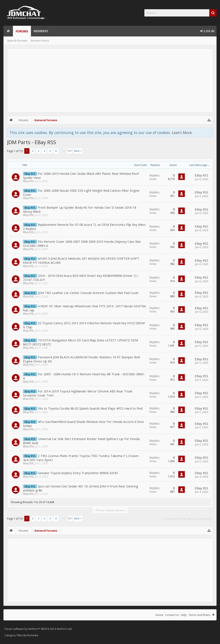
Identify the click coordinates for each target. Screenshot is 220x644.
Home (8, 31)
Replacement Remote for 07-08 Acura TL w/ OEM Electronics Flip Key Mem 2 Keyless (84, 227)
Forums (22, 31)
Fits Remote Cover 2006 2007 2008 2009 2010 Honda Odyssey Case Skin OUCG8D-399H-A (82, 244)
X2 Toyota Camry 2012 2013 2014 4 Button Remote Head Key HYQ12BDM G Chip (84, 325)
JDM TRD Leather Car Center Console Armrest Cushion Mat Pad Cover (88, 293)
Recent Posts (40, 41)
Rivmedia (33, 635)
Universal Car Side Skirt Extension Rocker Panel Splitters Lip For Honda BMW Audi (81, 441)
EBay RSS (28, 181)
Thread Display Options (110, 510)
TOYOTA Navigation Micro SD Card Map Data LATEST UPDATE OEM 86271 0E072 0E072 (80, 342)
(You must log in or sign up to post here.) (188, 519)
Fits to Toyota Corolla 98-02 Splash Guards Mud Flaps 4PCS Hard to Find (90, 408)
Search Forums (17, 41)
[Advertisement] (110, 80)
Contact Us (172, 615)
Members (41, 31)
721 (70, 151)
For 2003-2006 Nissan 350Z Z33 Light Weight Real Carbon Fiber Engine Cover (81, 192)
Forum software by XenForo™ (38, 629)
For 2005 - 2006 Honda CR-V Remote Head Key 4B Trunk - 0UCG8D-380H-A (84, 376)
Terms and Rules (199, 615)
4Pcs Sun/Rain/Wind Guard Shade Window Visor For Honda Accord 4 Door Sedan (84, 424)
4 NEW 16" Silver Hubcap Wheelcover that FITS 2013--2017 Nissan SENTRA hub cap (84, 308)
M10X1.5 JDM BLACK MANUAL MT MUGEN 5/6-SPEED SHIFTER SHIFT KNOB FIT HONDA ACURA (81, 260)
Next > (78, 151)
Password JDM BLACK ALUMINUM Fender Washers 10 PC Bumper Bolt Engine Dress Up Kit (82, 359)
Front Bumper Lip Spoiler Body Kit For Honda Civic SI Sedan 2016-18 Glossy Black (80, 209)
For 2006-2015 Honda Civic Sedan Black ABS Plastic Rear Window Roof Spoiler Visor (81, 176)
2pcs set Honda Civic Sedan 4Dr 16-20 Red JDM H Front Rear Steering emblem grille (81, 488)
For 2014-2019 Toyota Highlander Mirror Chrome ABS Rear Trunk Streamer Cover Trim (78, 393)
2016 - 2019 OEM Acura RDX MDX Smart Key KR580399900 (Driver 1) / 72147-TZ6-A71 (81, 278)
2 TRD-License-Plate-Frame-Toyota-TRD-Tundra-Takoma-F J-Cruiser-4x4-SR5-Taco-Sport (81, 458)
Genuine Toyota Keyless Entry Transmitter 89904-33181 (78, 473)
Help (184, 615)
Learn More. (182, 133)
